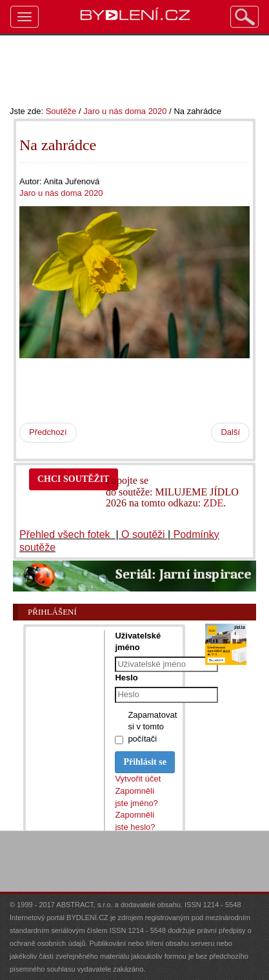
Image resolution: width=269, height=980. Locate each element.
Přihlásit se (145, 762)
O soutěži (143, 534)
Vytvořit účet (138, 779)
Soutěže (61, 111)
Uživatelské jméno (138, 641)
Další (230, 432)
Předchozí (48, 432)
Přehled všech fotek (66, 534)
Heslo (126, 677)
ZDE (213, 503)
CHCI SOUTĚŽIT (74, 479)
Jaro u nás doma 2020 (125, 111)
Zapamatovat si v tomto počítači (152, 727)
